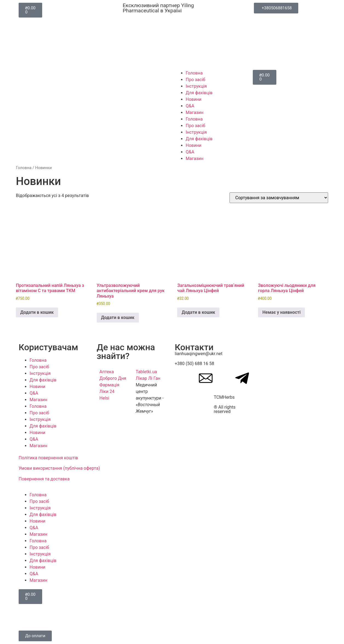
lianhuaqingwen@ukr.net (199, 354)
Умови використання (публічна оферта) (59, 468)
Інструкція (196, 86)
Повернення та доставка (44, 479)
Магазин (195, 112)
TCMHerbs (224, 397)
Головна (194, 73)
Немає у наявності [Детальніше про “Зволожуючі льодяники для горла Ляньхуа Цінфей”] (281, 312)
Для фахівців (199, 93)
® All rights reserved (225, 409)
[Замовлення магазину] (279, 198)
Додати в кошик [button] (37, 312)
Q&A (190, 106)
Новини (193, 99)
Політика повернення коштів (48, 458)
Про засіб (195, 80)
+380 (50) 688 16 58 (194, 364)
